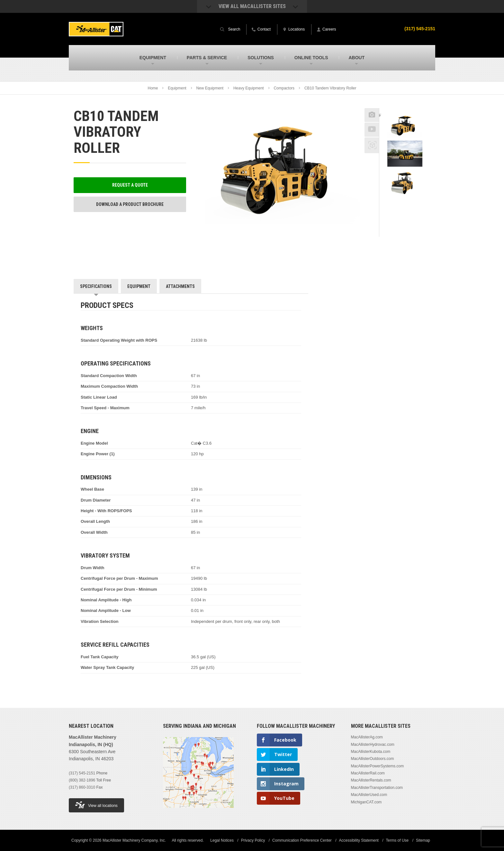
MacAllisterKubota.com (371, 752)
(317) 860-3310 (82, 787)
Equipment (177, 88)
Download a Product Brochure (130, 204)
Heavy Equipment (249, 88)
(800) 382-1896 (82, 780)
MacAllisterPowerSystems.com (378, 766)
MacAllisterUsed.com (369, 795)
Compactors (284, 88)
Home (153, 88)
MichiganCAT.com (366, 802)
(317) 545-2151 (82, 773)
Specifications (96, 286)
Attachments (180, 286)
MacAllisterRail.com (368, 773)
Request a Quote (130, 185)
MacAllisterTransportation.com (377, 788)
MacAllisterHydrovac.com (373, 745)
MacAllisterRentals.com (371, 780)
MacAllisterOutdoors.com (373, 759)
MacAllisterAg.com (367, 737)
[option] (405, 126)
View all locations (96, 805)
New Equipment (210, 88)
